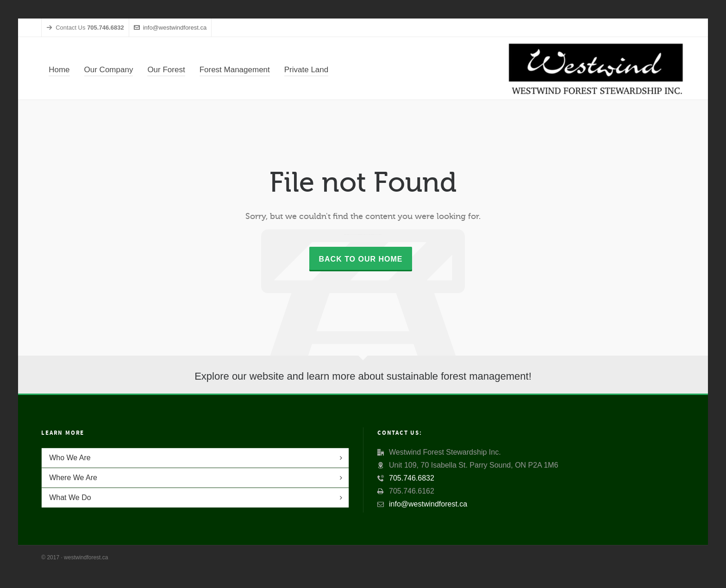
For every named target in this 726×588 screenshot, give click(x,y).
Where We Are (73, 478)
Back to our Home (360, 259)
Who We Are (70, 458)
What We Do (70, 497)
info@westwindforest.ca (170, 28)
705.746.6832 (412, 478)
